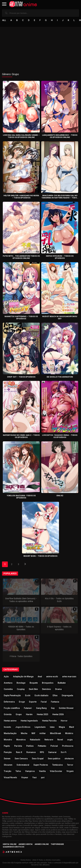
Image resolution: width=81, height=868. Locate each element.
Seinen (7, 759)
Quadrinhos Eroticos (14, 847)
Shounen (8, 765)
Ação (6, 677)
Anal (40, 677)
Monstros (21, 740)
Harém (29, 714)
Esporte (33, 702)
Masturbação (10, 733)
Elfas (55, 695)
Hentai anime (10, 721)
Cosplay (21, 689)
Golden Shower (66, 708)
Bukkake (62, 683)
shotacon (69, 759)
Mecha (24, 733)
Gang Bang (41, 708)
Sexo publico (54, 759)
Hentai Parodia (49, 721)
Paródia (18, 746)
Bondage (21, 683)
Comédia (8, 689)
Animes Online (42, 844)
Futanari (28, 708)
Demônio (47, 689)
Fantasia (55, 702)
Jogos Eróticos (23, 727)
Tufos (18, 771)
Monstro (8, 740)
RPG (42, 752)
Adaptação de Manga (23, 677)
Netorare (49, 740)
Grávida (8, 714)
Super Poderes (41, 765)
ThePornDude (57, 844)
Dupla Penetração (12, 695)
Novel (60, 740)
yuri (43, 777)
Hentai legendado (29, 721)
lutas (52, 727)
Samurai (52, 752)
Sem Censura (21, 759)
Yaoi (35, 777)
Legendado (40, 727)
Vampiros (30, 771)
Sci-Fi (64, 752)
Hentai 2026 (58, 714)
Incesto (7, 727)
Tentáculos (58, 765)
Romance (31, 752)
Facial (44, 702)
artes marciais (69, 677)
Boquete (34, 683)
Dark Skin (33, 689)
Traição (8, 771)
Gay (53, 708)
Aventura (8, 683)
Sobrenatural (23, 765)
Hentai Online (10, 844)
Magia (62, 727)
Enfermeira (9, 702)
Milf (33, 733)
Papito (7, 746)
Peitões (30, 746)
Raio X (19, 752)
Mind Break (55, 733)
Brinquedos (48, 683)
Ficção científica (12, 708)
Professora (68, 746)
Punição (8, 752)
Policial (54, 746)
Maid (72, 727)
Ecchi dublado (42, 695)
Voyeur (25, 777)
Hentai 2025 (42, 714)
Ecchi (28, 695)
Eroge (22, 702)
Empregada (67, 695)
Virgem (70, 771)
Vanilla (42, 771)
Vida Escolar (56, 771)
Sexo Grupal (38, 759)
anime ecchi (52, 677)
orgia (70, 740)
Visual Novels (10, 777)
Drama (58, 689)
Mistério (69, 733)
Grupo (19, 714)
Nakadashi (35, 740)
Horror (64, 721)
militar (43, 733)
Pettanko (42, 746)
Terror (70, 765)
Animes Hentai (26, 844)
